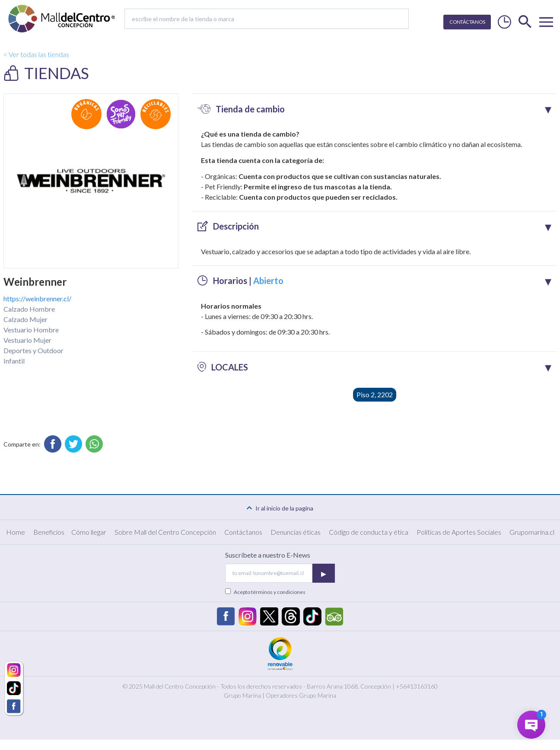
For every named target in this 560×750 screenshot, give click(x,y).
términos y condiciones (278, 592)
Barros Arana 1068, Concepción (349, 686)
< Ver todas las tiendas (36, 54)
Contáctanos (243, 532)
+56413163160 (417, 686)
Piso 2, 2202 (375, 394)
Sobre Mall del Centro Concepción (165, 532)
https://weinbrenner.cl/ (37, 298)
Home (16, 532)
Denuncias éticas (296, 532)
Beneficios (49, 532)
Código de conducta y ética (369, 532)
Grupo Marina (242, 695)
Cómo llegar (89, 532)
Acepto (270, 592)
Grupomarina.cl (532, 532)
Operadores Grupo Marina (301, 695)
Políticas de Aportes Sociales (459, 532)
